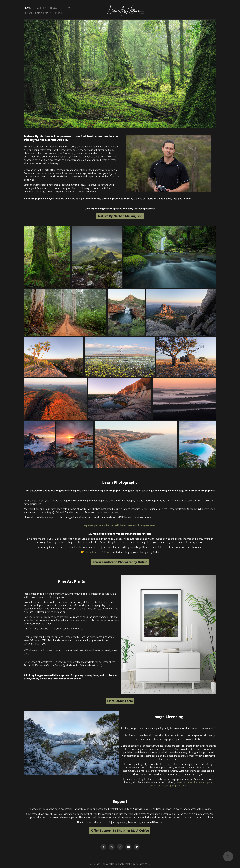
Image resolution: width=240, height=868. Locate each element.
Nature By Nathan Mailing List (120, 216)
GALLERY (41, 8)
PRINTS (59, 13)
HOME (28, 8)
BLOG (54, 8)
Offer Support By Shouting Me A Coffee (120, 830)
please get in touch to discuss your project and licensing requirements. (181, 784)
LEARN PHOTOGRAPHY (38, 13)
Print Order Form (120, 701)
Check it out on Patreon (97, 552)
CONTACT (67, 8)
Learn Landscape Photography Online (120, 562)
